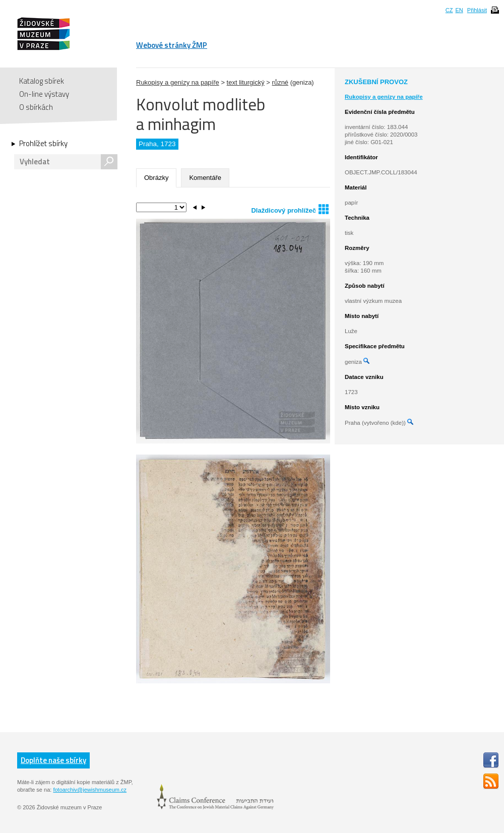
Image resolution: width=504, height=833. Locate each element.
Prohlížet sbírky (43, 144)
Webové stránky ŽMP (172, 45)
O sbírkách (36, 107)
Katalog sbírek (42, 81)
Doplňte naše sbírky (53, 760)
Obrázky (156, 178)
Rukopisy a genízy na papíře (178, 82)
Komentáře (205, 178)
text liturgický (246, 82)
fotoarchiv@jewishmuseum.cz (90, 790)
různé (280, 82)
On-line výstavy (44, 94)
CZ (449, 10)
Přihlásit (477, 10)
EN (459, 10)
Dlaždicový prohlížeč (290, 209)
